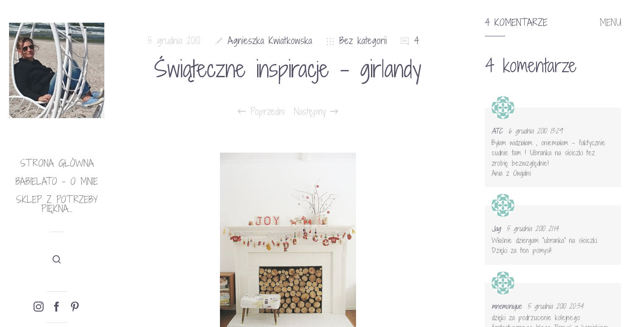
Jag (496, 228)
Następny (316, 112)
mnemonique (507, 306)
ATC (497, 131)
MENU (610, 23)
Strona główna (57, 163)
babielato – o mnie (57, 181)
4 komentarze (516, 23)
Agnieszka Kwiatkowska (270, 41)
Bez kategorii (363, 41)
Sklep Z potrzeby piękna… (57, 204)
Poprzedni (261, 112)
